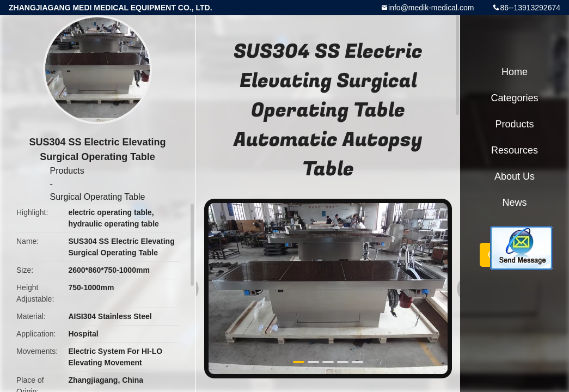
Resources (515, 150)
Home (515, 72)
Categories (514, 98)
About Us (515, 176)
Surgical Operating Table (98, 197)
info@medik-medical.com (431, 8)
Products (67, 171)
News (514, 203)
